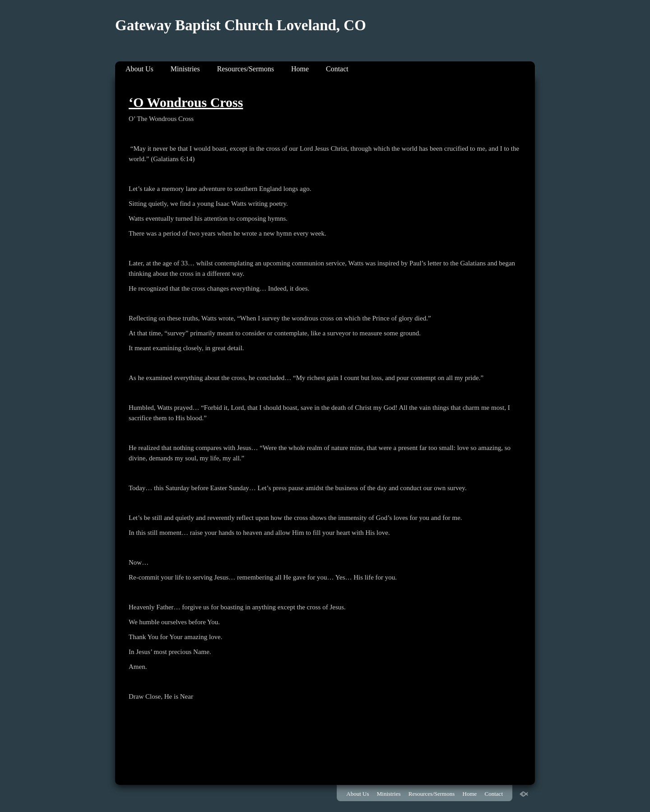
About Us (139, 69)
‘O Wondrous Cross (186, 102)
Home (300, 69)
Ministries (185, 69)
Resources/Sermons (246, 69)
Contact (337, 69)
